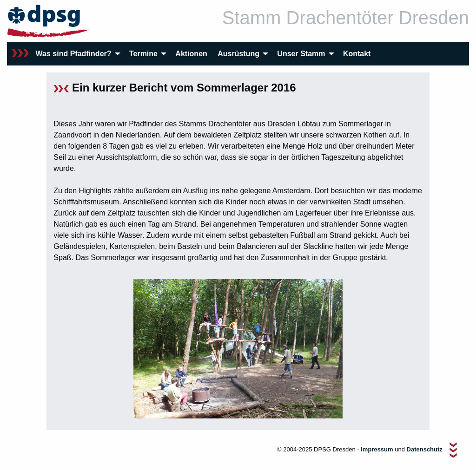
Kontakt (357, 54)
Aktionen (191, 54)
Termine (143, 54)
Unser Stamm (301, 54)
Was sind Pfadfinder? (74, 54)
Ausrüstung (238, 54)
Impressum (377, 450)
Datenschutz (426, 450)
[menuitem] (20, 54)
